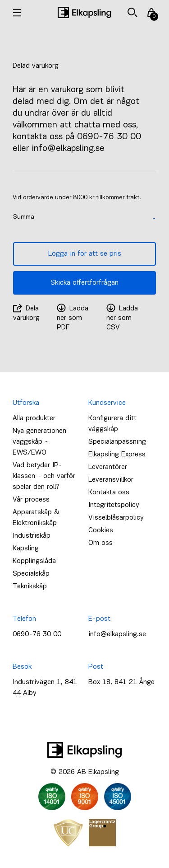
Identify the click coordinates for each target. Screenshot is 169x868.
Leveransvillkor (111, 480)
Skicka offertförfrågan (84, 283)
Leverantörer (108, 467)
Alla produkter (34, 418)
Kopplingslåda (34, 561)
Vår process (31, 500)
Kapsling (26, 549)
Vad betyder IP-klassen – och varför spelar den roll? (44, 476)
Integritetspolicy (114, 505)
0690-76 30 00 (37, 634)
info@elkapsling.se (117, 634)
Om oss (100, 543)
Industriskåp (32, 536)
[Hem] (84, 12)
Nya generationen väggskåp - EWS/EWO (39, 442)
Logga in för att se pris (85, 254)
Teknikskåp (30, 586)
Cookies (101, 530)
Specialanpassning (117, 442)
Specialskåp (31, 574)
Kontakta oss (109, 493)
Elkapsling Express (117, 455)
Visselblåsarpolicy (116, 518)
